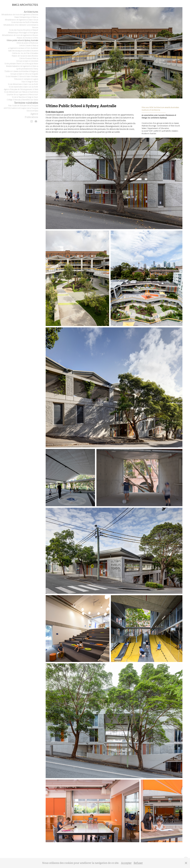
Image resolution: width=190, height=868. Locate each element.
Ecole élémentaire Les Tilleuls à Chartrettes (21, 92)
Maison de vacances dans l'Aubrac (25, 56)
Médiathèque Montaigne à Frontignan (23, 33)
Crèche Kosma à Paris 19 (29, 58)
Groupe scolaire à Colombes (27, 61)
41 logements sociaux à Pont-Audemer (23, 48)
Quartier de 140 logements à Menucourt (22, 95)
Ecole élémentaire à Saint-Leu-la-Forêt (23, 84)
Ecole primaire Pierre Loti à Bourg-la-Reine (21, 64)
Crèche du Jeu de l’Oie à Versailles (25, 53)
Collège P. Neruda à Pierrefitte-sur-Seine (22, 100)
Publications (31, 117)
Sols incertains (32, 111)
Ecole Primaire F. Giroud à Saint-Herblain (22, 77)
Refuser (138, 863)
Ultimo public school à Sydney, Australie (22, 40)
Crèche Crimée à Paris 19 (29, 46)
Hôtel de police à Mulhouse (27, 43)
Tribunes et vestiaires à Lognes (26, 79)
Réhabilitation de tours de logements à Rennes (20, 15)
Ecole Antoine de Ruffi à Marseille (25, 22)
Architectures (31, 12)
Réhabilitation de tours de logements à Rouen (20, 35)
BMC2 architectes (25, 5)
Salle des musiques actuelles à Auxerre (23, 51)
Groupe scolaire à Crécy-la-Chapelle (24, 74)
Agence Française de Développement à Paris (21, 89)
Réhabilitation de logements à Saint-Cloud (21, 20)
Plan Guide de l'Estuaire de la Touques (23, 106)
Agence (34, 114)
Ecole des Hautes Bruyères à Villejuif (24, 30)
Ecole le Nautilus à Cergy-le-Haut (25, 97)
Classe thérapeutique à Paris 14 (26, 17)
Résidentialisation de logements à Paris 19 (22, 66)
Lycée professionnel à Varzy (27, 69)
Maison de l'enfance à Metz (27, 38)
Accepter (126, 863)
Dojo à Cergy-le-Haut (30, 82)
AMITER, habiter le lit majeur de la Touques (21, 108)
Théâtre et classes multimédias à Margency (21, 71)
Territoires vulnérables (26, 103)
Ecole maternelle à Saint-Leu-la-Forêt (23, 87)
